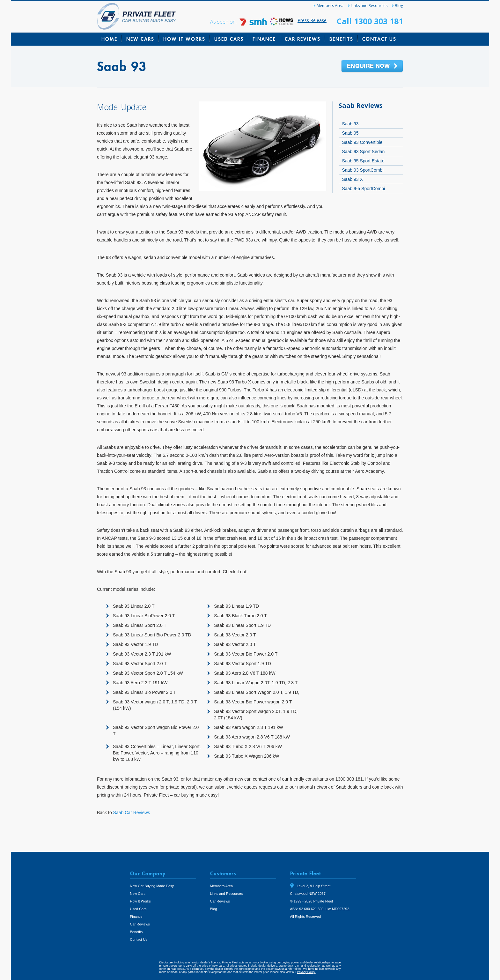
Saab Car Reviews (132, 813)
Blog (399, 6)
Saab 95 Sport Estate (363, 161)
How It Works (184, 39)
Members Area (330, 6)
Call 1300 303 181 (370, 21)
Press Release (312, 20)
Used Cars (229, 39)
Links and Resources (369, 6)
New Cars (140, 39)
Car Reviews (303, 39)
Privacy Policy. (306, 972)
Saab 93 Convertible (362, 142)
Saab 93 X (352, 179)
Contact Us (379, 39)
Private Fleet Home (137, 16)
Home (109, 39)
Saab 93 (350, 124)
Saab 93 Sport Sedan (363, 152)
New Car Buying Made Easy (152, 886)
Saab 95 (350, 133)
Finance (264, 39)
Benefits (341, 39)
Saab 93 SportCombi (363, 170)
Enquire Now (372, 66)
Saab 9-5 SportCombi (363, 189)
